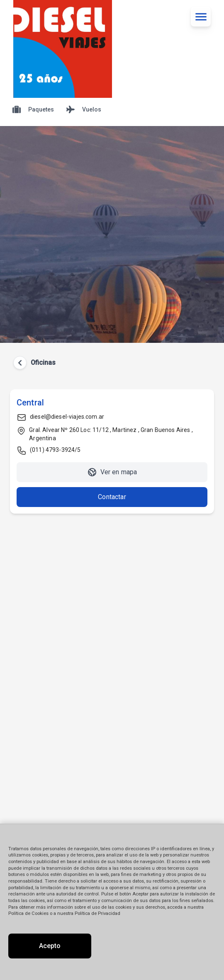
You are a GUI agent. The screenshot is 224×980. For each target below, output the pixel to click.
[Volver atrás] (20, 363)
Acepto (50, 946)
